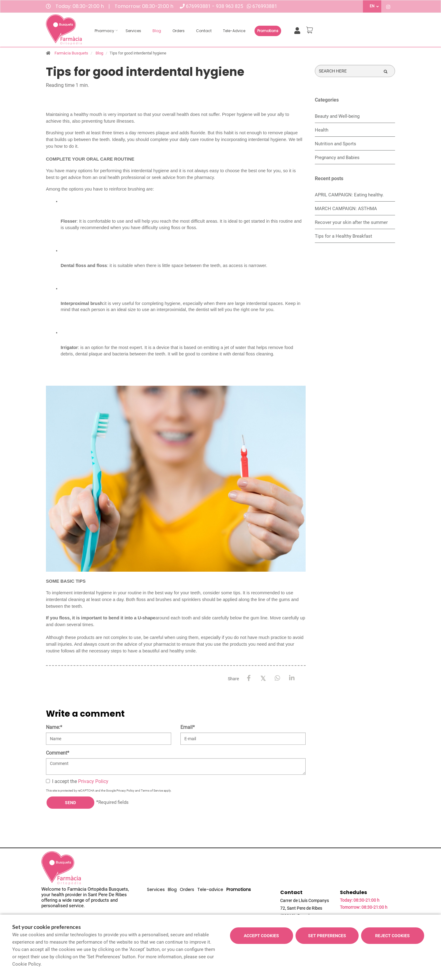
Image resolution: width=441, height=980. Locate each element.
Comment (58, 753)
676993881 (199, 6)
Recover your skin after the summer (351, 222)
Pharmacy (104, 31)
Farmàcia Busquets (71, 53)
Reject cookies (392, 936)
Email (188, 727)
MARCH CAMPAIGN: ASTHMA (346, 209)
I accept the (77, 781)
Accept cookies (261, 936)
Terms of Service (152, 791)
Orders (179, 31)
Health (322, 130)
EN (372, 6)
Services (133, 31)
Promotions (268, 31)
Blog (157, 31)
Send (70, 803)
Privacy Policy (93, 781)
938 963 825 (230, 6)
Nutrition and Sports (335, 144)
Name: (54, 727)
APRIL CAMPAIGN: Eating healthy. (349, 195)
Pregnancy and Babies (337, 158)
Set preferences (327, 936)
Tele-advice (234, 31)
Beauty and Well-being (337, 116)
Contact (204, 31)
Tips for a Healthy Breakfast (343, 236)
